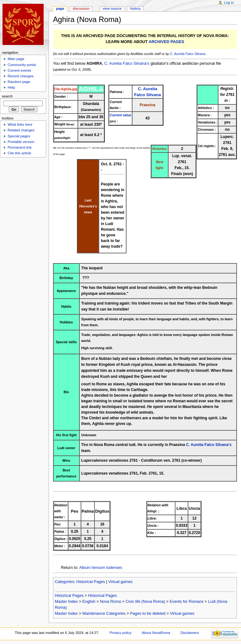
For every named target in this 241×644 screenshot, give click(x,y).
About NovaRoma (156, 633)
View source (112, 8)
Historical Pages (91, 582)
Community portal (22, 65)
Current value (120, 115)
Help (11, 87)
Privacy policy (120, 633)
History (136, 8)
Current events (19, 70)
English (89, 602)
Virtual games (120, 582)
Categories (64, 582)
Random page (19, 82)
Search (7, 96)
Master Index (66, 602)
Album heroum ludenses (101, 568)
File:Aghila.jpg (66, 89)
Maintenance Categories (104, 614)
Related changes (21, 130)
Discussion (81, 8)
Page (60, 8)
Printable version (21, 142)
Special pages (19, 136)
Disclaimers (190, 633)
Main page (16, 59)
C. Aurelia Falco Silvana (188, 54)
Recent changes (21, 76)
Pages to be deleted (148, 614)
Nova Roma (111, 602)
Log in (229, 3)
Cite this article (19, 153)
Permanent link (19, 147)
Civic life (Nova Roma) (145, 602)
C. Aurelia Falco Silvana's (127, 63)
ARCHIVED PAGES (166, 42)
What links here (20, 124)
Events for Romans (187, 602)
